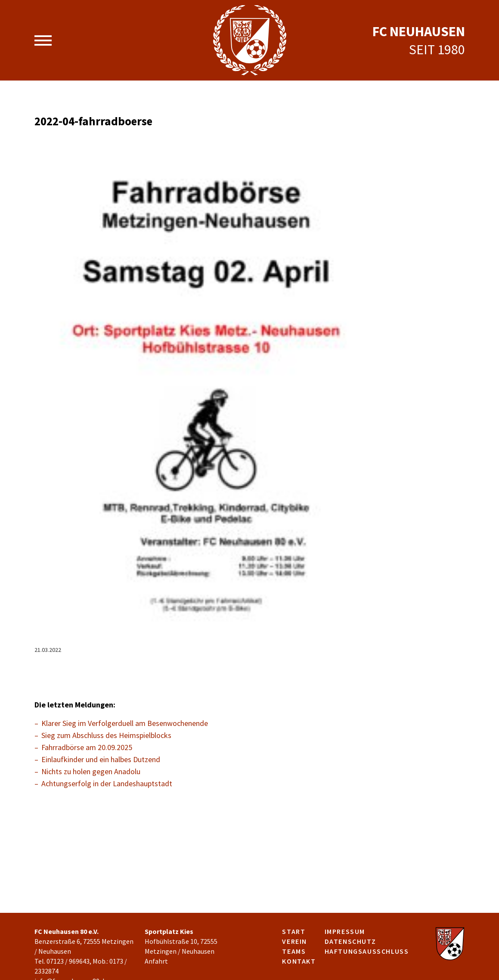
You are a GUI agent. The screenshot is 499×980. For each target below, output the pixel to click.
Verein (294, 941)
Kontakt (299, 961)
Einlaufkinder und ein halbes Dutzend (101, 759)
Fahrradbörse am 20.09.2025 (87, 747)
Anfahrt (156, 961)
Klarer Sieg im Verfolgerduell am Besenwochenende (125, 723)
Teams (294, 951)
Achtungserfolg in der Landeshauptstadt (107, 783)
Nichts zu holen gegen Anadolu (91, 771)
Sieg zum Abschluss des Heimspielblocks (106, 735)
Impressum (345, 931)
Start (294, 931)
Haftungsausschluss (367, 951)
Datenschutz (350, 941)
